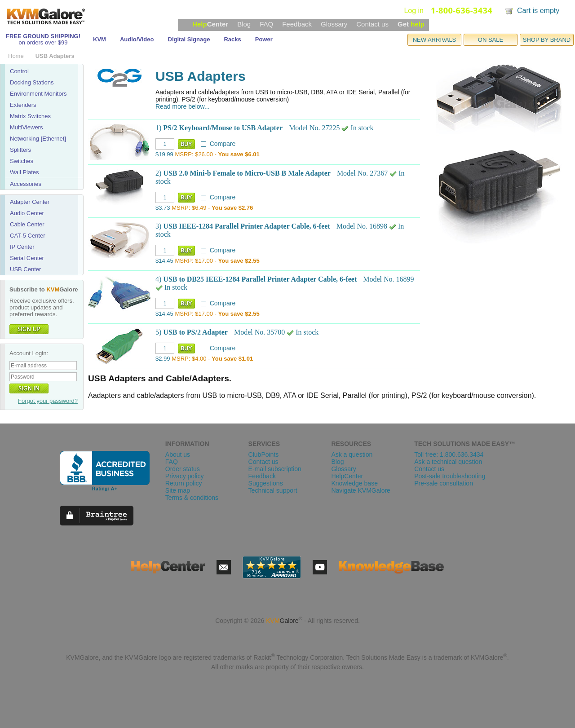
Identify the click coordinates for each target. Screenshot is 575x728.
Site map (178, 490)
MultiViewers (26, 127)
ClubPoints (264, 454)
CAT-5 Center (28, 236)
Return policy (184, 483)
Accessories (26, 184)
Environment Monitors (38, 94)
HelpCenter (347, 476)
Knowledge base (354, 483)
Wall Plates (24, 172)
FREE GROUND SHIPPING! (43, 36)
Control (19, 71)
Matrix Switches (30, 116)
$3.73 (163, 208)
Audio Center (27, 213)
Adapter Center (30, 202)
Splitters (20, 150)
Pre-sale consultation (444, 483)
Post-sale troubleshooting (450, 476)
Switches (22, 161)
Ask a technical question (448, 462)
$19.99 (164, 154)
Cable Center (27, 224)
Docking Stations (32, 82)
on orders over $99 (43, 42)
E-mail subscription (275, 469)
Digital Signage (189, 39)
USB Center (25, 269)
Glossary (334, 24)
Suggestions (266, 483)
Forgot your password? (48, 401)
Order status (183, 469)
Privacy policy (185, 476)
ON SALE (491, 40)
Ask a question (352, 454)
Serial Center (27, 258)
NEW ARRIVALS (435, 40)
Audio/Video (137, 39)
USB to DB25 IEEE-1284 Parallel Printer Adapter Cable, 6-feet (260, 279)
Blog (244, 24)
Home (16, 56)
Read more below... (183, 106)
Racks (232, 39)
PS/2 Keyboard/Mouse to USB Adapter (223, 128)
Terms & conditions (192, 498)
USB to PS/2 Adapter (195, 332)
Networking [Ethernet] (38, 139)
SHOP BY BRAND (547, 40)
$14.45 (164, 261)
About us (178, 454)
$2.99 (163, 359)
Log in (414, 11)
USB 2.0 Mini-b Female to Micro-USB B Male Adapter (247, 173)
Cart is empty (538, 11)
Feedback (297, 24)
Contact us (372, 24)
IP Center (22, 247)
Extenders (23, 105)
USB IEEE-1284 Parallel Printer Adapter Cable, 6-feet (246, 226)
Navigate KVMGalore (361, 490)
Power (264, 39)
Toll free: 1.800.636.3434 (449, 454)
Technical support (273, 490)
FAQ (266, 24)
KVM (100, 39)
